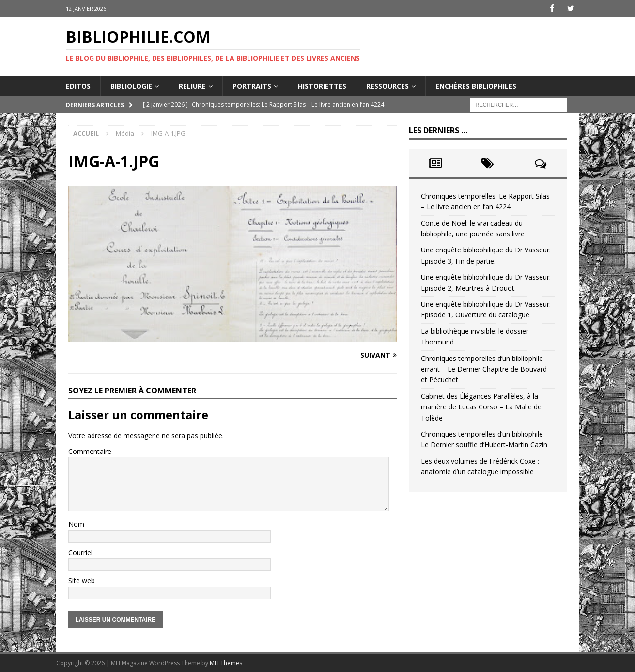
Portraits (252, 86)
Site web (82, 581)
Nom (76, 524)
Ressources (387, 86)
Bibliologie (131, 86)
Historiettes (322, 86)
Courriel (80, 553)
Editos (78, 86)
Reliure (192, 86)
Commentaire (90, 451)
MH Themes (226, 663)
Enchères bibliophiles (476, 86)
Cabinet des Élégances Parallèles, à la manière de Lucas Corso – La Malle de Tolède (481, 406)
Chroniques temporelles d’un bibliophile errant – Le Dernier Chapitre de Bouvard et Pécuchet (484, 369)
